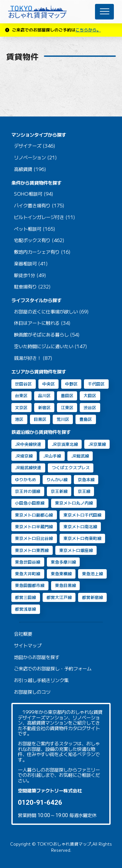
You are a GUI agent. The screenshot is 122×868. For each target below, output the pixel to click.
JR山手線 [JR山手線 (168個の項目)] (52, 456)
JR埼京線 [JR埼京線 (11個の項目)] (24, 456)
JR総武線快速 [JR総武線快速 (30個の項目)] (28, 467)
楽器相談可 (25, 264)
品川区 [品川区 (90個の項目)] (44, 395)
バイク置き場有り (32, 206)
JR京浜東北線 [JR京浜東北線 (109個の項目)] (65, 444)
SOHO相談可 (28, 194)
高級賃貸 (23, 169)
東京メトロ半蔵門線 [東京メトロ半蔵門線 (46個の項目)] (34, 526)
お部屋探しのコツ (32, 692)
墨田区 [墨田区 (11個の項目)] (67, 395)
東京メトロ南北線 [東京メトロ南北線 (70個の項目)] (80, 526)
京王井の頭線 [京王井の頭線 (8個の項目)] (28, 491)
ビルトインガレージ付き (39, 217)
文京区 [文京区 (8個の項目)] (21, 407)
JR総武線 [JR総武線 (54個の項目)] (80, 456)
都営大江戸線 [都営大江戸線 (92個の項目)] (59, 597)
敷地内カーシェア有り (37, 252)
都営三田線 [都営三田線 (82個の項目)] (26, 597)
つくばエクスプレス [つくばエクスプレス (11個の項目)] (71, 467)
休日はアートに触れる (37, 323)
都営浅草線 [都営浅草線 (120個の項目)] (26, 609)
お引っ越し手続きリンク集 (41, 680)
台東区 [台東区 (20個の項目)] (21, 395)
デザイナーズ (28, 146)
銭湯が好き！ (28, 358)
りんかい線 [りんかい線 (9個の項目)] (57, 479)
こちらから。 (88, 30)
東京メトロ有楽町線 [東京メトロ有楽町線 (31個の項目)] (82, 538)
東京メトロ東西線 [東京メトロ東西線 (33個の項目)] (32, 550)
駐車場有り (25, 287)
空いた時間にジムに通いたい (44, 346)
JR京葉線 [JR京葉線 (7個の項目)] (97, 444)
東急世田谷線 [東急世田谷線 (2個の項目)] (28, 562)
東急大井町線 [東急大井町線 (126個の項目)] (28, 574)
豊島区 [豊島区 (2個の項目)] (86, 419)
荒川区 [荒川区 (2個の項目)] (63, 419)
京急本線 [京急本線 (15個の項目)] (86, 479)
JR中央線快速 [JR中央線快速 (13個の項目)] (28, 444)
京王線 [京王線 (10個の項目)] (84, 491)
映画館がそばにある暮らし (41, 335)
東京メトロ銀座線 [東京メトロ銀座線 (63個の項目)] (76, 550)
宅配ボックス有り (32, 240)
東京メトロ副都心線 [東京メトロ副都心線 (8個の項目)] (34, 515)
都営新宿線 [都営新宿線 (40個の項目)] (93, 597)
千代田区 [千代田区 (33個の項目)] (96, 384)
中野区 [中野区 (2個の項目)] (71, 384)
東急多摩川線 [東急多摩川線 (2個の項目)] (63, 562)
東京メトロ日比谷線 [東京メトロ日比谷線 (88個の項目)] (34, 538)
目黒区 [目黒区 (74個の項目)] (40, 419)
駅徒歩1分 (25, 275)
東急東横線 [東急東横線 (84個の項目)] (61, 574)
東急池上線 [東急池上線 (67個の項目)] (93, 574)
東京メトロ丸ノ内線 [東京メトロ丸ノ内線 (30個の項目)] (74, 503)
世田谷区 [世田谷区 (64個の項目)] (23, 384)
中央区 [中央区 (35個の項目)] (49, 384)
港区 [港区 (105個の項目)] (19, 419)
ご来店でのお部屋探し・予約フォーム (53, 669)
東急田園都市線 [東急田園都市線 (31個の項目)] (30, 585)
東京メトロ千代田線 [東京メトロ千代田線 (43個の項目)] (82, 515)
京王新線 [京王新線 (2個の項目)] (59, 491)
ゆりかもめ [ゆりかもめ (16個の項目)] (26, 479)
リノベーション (30, 158)
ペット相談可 (28, 229)
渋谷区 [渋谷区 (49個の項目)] (90, 407)
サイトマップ (28, 646)
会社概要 (23, 634)
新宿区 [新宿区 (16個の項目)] (44, 407)
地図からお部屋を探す (37, 657)
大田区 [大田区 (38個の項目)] (90, 395)
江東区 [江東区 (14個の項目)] (67, 407)
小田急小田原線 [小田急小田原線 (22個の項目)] (30, 503)
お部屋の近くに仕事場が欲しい (46, 312)
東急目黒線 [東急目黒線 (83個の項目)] (66, 585)
